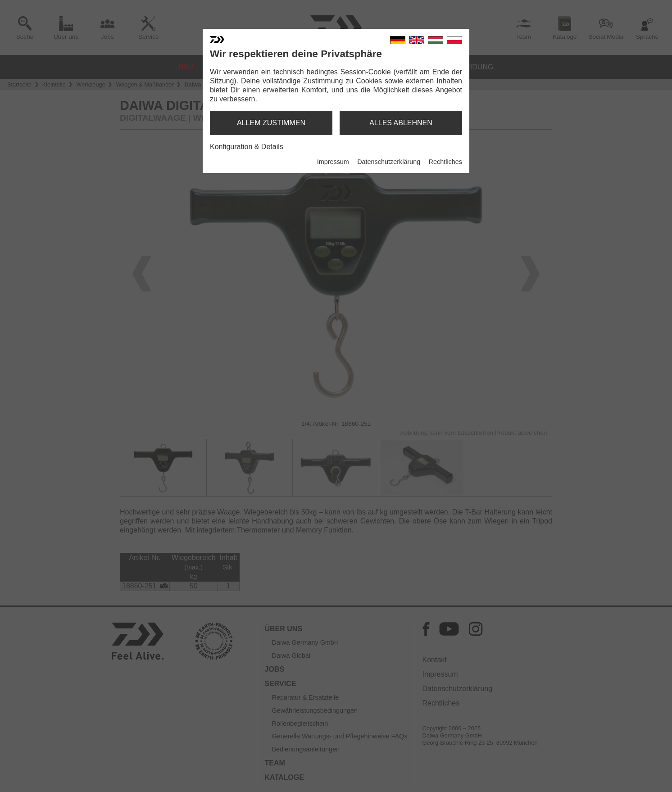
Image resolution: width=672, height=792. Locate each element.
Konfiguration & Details (247, 147)
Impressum (333, 162)
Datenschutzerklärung (389, 162)
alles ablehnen (401, 123)
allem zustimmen (271, 123)
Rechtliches (445, 162)
